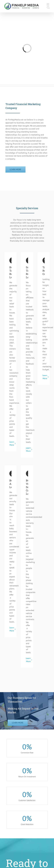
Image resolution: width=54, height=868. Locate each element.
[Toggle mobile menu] (48, 4)
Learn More (12, 443)
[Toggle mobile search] (48, 7)
